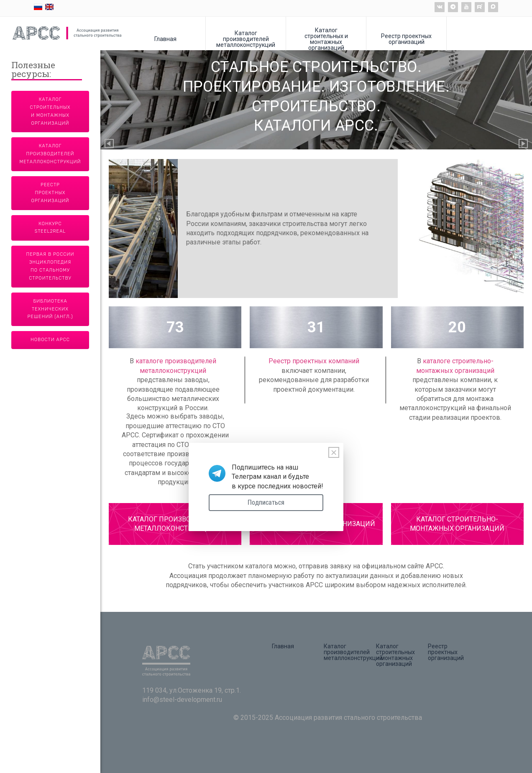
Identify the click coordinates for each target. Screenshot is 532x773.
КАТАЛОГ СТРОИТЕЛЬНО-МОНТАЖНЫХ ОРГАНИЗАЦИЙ (457, 524)
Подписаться (266, 502)
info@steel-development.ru (182, 700)
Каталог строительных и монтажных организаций (326, 39)
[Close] (334, 452)
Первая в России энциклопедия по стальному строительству (50, 266)
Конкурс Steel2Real (50, 228)
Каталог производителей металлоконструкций (246, 39)
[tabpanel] (316, 229)
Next (524, 144)
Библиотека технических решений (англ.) (50, 309)
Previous (110, 144)
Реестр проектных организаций (406, 39)
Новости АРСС (50, 340)
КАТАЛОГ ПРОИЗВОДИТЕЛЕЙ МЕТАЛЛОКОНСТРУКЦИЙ (175, 524)
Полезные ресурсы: (33, 70)
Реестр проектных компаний (314, 361)
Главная (165, 39)
